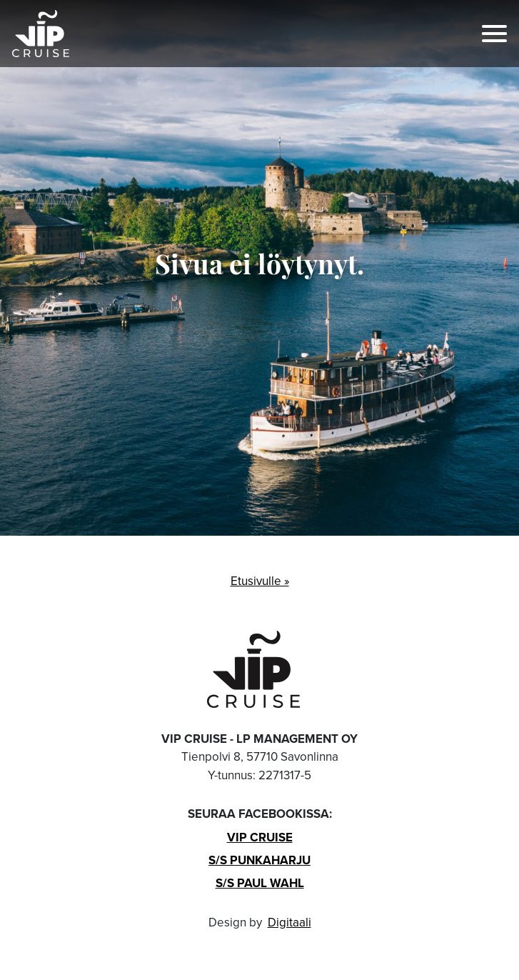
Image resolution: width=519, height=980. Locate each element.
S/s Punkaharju (259, 860)
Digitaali (289, 922)
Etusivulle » (260, 581)
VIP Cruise (260, 837)
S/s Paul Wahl (260, 883)
